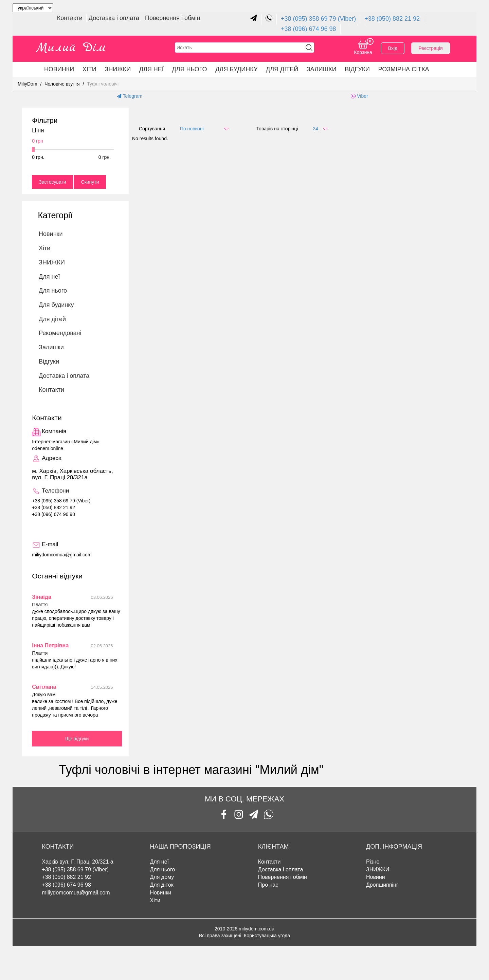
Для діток (162, 885)
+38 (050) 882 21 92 (392, 19)
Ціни (38, 131)
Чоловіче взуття (62, 84)
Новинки (59, 69)
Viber (359, 96)
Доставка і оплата (115, 18)
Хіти (89, 69)
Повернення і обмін (173, 18)
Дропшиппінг (382, 885)
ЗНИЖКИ (118, 69)
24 (315, 129)
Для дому (162, 877)
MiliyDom (28, 84)
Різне (373, 862)
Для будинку (236, 69)
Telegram (130, 96)
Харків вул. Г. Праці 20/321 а (77, 862)
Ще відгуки (77, 739)
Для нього (189, 69)
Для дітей (282, 69)
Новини (376, 877)
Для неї (159, 862)
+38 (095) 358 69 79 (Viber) (318, 19)
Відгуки (357, 69)
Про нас (268, 885)
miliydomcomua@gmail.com (76, 893)
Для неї (151, 69)
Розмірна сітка (404, 69)
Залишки (322, 69)
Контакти (71, 18)
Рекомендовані (60, 333)
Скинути (90, 182)
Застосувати (52, 182)
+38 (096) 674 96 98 (309, 29)
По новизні (192, 129)
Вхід (393, 48)
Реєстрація (430, 48)
